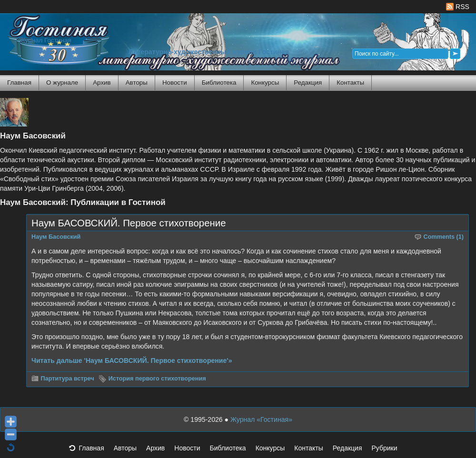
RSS (458, 7)
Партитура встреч (68, 379)
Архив (102, 83)
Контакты (350, 83)
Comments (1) (444, 237)
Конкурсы (265, 83)
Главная (19, 83)
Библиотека (219, 83)
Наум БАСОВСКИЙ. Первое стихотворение (129, 223)
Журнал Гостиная (45, 40)
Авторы (137, 83)
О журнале (62, 83)
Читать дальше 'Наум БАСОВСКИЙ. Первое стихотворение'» (132, 361)
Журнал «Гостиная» (261, 419)
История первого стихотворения (157, 379)
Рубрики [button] (389, 451)
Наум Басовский (56, 237)
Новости (175, 83)
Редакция (308, 83)
